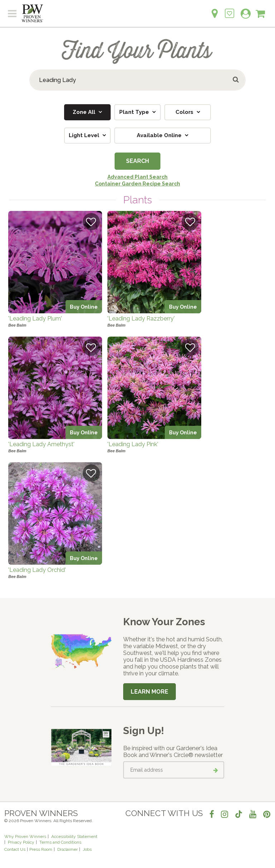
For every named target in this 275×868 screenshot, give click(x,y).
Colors (185, 112)
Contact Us (15, 849)
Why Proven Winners (25, 836)
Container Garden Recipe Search (137, 184)
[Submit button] (236, 80)
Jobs (87, 849)
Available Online (160, 135)
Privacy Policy (21, 842)
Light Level (85, 135)
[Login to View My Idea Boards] (230, 9)
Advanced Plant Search (137, 177)
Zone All (85, 112)
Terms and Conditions (60, 842)
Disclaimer (67, 849)
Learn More (149, 692)
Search (137, 161)
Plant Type (135, 112)
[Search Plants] (137, 80)
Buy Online (84, 307)
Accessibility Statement (74, 836)
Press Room (41, 849)
